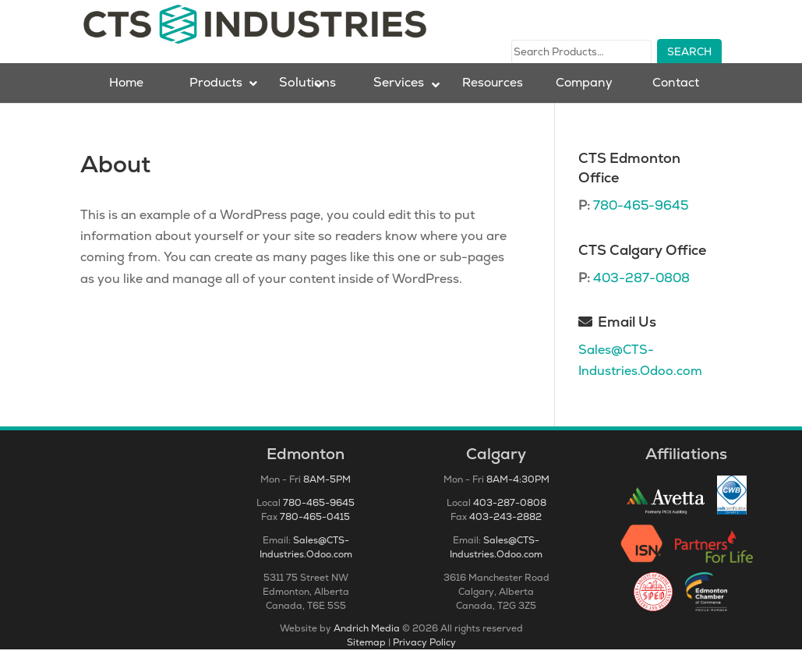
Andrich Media (367, 651)
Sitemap (366, 665)
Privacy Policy (424, 665)
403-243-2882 (505, 539)
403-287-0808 (641, 301)
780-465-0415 (315, 539)
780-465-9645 (641, 228)
